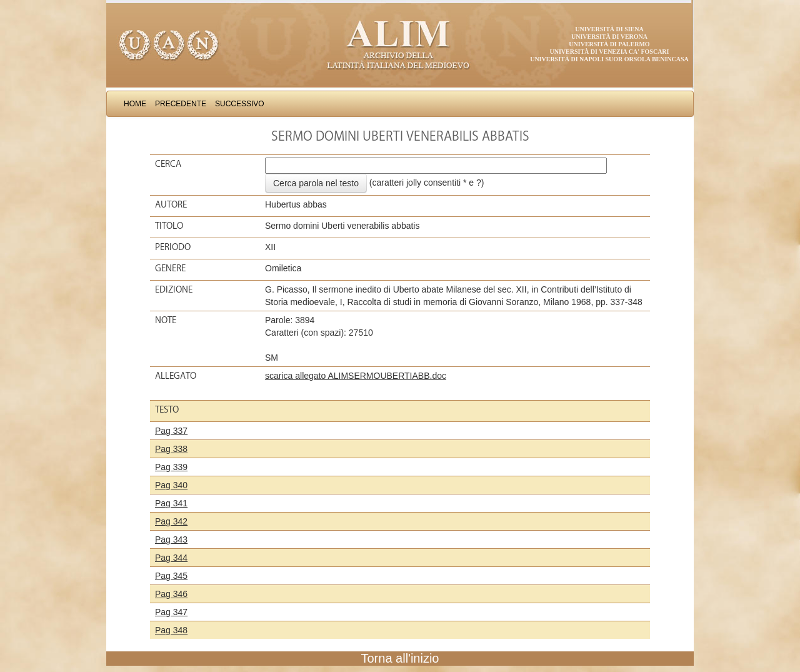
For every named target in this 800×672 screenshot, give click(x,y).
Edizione (174, 289)
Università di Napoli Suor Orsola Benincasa (609, 59)
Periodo (173, 247)
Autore (171, 204)
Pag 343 (171, 539)
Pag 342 (171, 521)
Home (135, 104)
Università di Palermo (609, 44)
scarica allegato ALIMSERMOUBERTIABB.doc (356, 376)
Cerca (168, 164)
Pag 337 (171, 431)
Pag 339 (171, 467)
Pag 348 (171, 630)
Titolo (169, 226)
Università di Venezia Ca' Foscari (610, 52)
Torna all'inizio (400, 658)
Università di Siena (609, 29)
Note (166, 320)
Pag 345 (171, 576)
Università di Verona (609, 37)
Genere (170, 268)
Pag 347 (171, 612)
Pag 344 (171, 558)
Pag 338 (171, 449)
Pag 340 (171, 485)
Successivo (240, 104)
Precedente (181, 104)
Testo (167, 409)
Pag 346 (171, 594)
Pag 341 (171, 503)
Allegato (176, 376)
